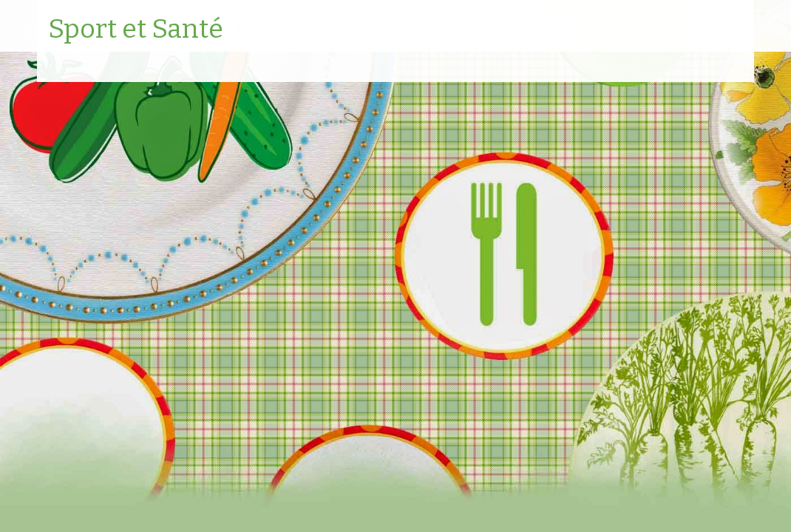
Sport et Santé (136, 30)
